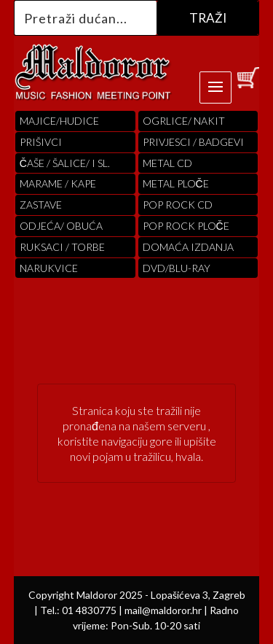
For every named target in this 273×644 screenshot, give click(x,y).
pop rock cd (178, 205)
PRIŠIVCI (41, 142)
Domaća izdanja (188, 247)
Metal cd (167, 163)
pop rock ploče (186, 226)
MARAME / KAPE (58, 183)
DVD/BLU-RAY (177, 268)
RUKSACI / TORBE (62, 247)
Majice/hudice (59, 121)
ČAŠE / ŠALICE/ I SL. (65, 163)
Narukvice (49, 268)
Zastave (41, 205)
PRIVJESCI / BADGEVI (193, 142)
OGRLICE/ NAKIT (184, 121)
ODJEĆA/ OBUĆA (61, 226)
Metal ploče (176, 183)
